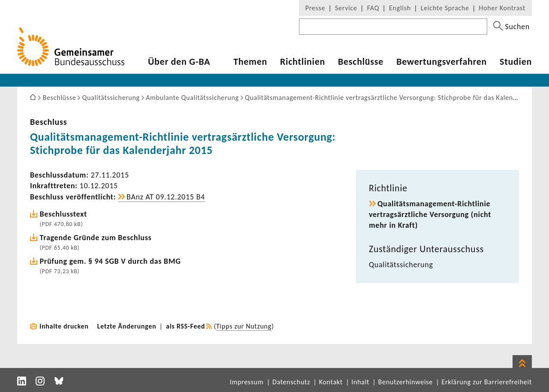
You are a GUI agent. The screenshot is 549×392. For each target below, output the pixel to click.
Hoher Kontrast (502, 8)
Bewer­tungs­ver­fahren (442, 62)
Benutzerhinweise (406, 382)
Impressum (247, 382)
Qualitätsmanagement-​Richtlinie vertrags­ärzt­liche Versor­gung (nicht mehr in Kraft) (430, 214)
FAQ (373, 8)
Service (346, 8)
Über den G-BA (179, 62)
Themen (250, 62)
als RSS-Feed (186, 326)
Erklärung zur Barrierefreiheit (487, 382)
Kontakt (331, 382)
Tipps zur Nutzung (244, 326)
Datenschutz (291, 382)
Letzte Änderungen (127, 326)
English (400, 8)
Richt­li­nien (303, 62)
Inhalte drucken (64, 326)
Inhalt (360, 382)
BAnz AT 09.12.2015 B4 (166, 197)
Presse (315, 8)
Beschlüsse (361, 62)
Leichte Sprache (445, 8)
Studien (516, 62)
